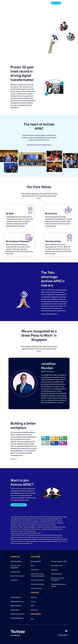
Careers (33, 602)
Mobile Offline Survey (17, 602)
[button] (66, 3)
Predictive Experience (17, 614)
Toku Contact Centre (37, 580)
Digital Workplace (16, 561)
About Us (34, 597)
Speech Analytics (16, 606)
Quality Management (17, 618)
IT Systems (14, 580)
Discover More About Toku (49, 314)
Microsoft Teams (36, 561)
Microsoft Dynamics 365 (59, 561)
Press (33, 606)
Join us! (13, 459)
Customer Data (15, 572)
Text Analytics (15, 610)
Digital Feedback (16, 597)
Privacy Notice (63, 635)
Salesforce (55, 570)
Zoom (33, 566)
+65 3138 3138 (15, 635)
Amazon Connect (36, 588)
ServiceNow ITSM (57, 574)
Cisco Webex (35, 570)
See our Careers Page (19, 505)
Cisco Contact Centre (38, 584)
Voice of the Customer (17, 576)
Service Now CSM (57, 566)
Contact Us (56, 3)
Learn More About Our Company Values (39, 145)
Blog (32, 619)
